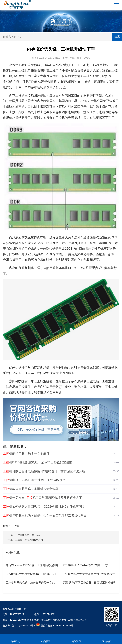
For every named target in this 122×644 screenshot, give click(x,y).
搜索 (117, 36)
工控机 (16, 526)
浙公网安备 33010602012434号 (57, 626)
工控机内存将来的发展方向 (29, 540)
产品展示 (46, 639)
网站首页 (107, 639)
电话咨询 (15, 639)
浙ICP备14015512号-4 (24, 626)
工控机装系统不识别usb (27, 535)
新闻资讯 (76, 639)
